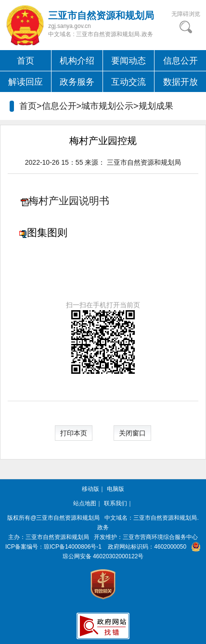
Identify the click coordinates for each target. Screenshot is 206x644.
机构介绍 (77, 61)
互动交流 (129, 82)
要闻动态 (129, 61)
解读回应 (26, 82)
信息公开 (180, 61)
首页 (26, 61)
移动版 (90, 489)
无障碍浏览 (186, 14)
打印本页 (74, 433)
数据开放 (180, 82)
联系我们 (116, 503)
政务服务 (77, 82)
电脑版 (116, 489)
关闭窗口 (132, 433)
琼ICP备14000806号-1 (73, 547)
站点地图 (85, 503)
